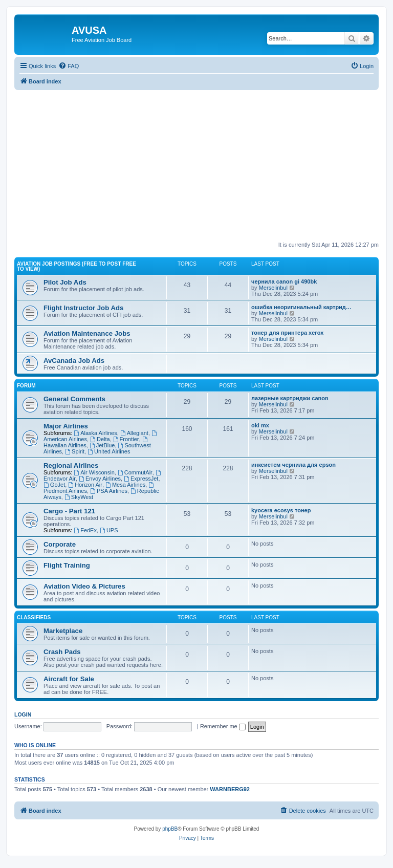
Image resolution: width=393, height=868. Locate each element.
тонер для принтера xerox (287, 333)
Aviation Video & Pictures (84, 586)
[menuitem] (69, 66)
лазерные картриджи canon (290, 398)
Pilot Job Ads (65, 282)
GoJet (54, 485)
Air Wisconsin (94, 472)
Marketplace (63, 631)
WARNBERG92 (230, 789)
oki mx (260, 425)
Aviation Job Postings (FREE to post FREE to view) (77, 266)
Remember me (223, 726)
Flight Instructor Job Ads (83, 308)
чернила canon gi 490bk (284, 281)
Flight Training (67, 565)
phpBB (170, 829)
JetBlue (102, 445)
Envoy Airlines (100, 479)
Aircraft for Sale (69, 679)
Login (23, 714)
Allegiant (134, 433)
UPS (109, 530)
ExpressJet (141, 479)
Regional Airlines (71, 465)
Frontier (126, 439)
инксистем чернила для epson (293, 465)
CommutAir (135, 472)
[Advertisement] (196, 162)
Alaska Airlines (95, 433)
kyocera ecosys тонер (281, 510)
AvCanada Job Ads (74, 361)
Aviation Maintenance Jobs (87, 333)
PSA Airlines (109, 491)
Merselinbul (273, 288)
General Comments (74, 399)
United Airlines (109, 451)
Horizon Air (85, 485)
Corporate (60, 544)
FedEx (85, 530)
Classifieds (34, 617)
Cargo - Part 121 (69, 511)
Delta (100, 439)
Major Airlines (66, 426)
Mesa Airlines (125, 485)
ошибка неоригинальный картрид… (301, 307)
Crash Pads (62, 652)
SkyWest (79, 497)
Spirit (75, 451)
